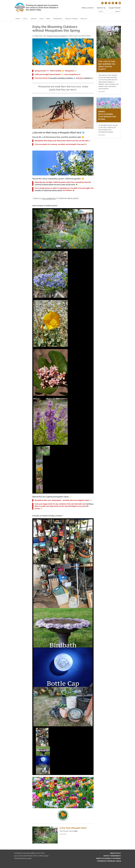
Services (34, 19)
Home (18, 19)
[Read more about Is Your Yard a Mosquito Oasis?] (63, 835)
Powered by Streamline (106, 861)
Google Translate (114, 8)
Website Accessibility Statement (109, 858)
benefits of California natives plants (48, 190)
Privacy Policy (116, 853)
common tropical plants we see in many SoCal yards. (55, 184)
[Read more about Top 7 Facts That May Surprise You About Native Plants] (109, 60)
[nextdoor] (102, 4)
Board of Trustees (71, 19)
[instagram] (109, 4)
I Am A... (25, 19)
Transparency (58, 19)
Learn (41, 19)
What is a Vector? (88, 8)
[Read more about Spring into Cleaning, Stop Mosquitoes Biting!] (109, 118)
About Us (84, 19)
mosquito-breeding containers (61, 78)
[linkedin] (113, 4)
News (48, 19)
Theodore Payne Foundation (56, 36)
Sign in (118, 861)
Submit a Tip (101, 8)
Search (118, 12)
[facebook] (106, 4)
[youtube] (120, 4)
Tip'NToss (90, 504)
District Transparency (112, 856)
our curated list (49, 198)
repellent (87, 78)
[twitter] (116, 4)
